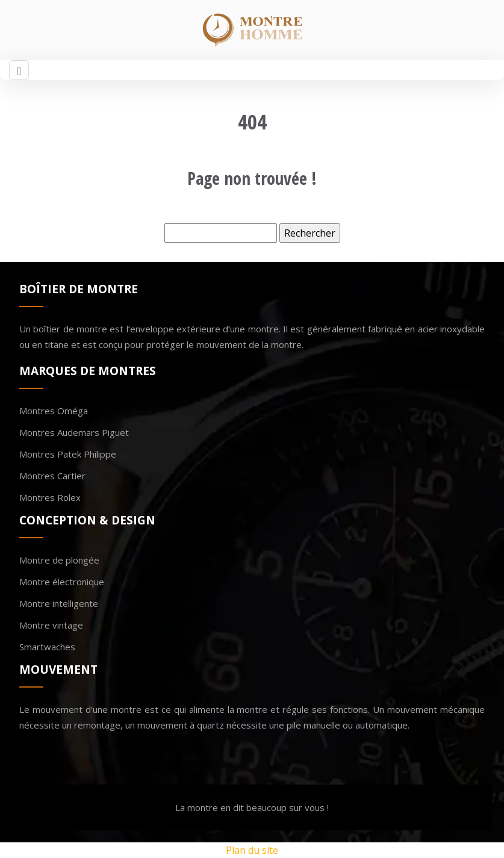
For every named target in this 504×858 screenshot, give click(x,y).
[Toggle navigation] (19, 70)
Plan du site (252, 850)
